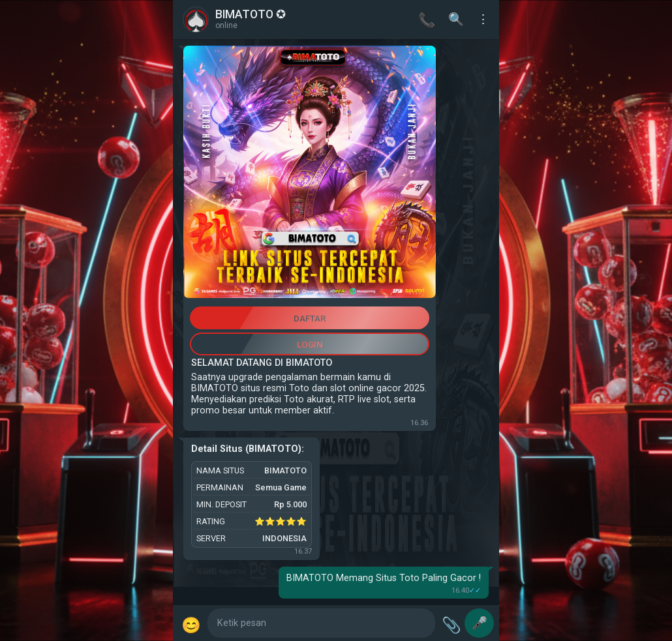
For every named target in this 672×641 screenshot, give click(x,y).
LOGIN (310, 344)
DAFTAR (310, 318)
